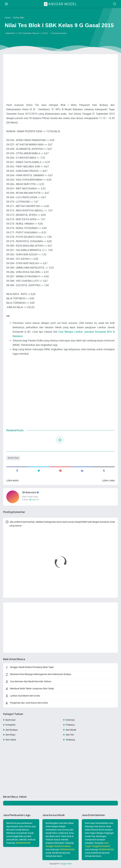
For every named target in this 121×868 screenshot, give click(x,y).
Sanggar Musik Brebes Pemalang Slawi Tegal (32, 667)
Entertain (70, 720)
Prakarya (70, 725)
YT (37, 500)
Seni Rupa (10, 735)
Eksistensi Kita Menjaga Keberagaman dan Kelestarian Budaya (41, 674)
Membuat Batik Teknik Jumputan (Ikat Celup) (32, 688)
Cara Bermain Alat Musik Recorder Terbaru (31, 681)
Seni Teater (11, 740)
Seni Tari (70, 735)
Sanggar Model (61, 4)
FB (30, 500)
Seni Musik (71, 730)
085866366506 (23, 843)
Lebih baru (12, 481)
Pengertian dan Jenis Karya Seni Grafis (29, 703)
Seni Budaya (12, 730)
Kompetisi (10, 725)
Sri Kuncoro (29, 492)
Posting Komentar (59, 33)
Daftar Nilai (14, 458)
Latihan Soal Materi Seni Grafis (25, 696)
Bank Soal (10, 720)
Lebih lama (108, 481)
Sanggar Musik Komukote (58, 846)
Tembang (70, 740)
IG (34, 500)
